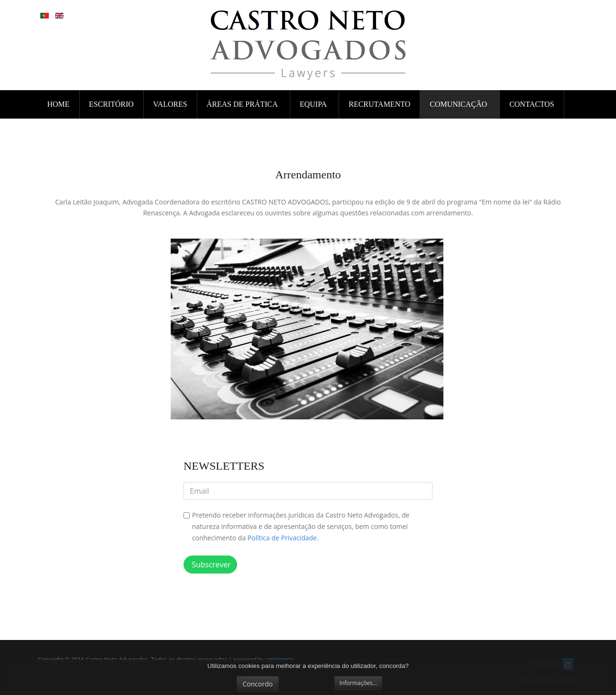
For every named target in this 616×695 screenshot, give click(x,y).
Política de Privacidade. (283, 538)
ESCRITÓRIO (111, 104)
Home (59, 104)
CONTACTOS (532, 104)
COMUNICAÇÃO (459, 104)
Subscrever (210, 565)
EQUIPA (314, 104)
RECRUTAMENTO (379, 104)
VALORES (170, 104)
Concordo (258, 684)
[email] (308, 491)
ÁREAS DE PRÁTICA (243, 104)
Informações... (359, 683)
